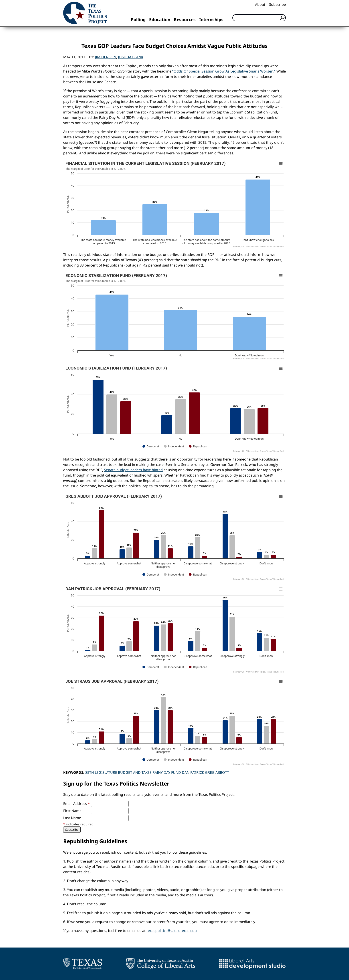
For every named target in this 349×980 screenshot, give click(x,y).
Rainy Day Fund (167, 772)
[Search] (259, 18)
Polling (138, 19)
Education (160, 19)
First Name (72, 811)
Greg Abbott (217, 772)
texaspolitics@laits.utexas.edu (172, 931)
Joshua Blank (131, 57)
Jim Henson (106, 57)
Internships (211, 19)
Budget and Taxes (135, 772)
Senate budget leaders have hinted (133, 470)
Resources (185, 19)
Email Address (77, 804)
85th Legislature (101, 772)
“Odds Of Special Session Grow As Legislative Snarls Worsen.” (224, 71)
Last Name (72, 818)
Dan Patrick (193, 772)
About (260, 4)
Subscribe (277, 4)
